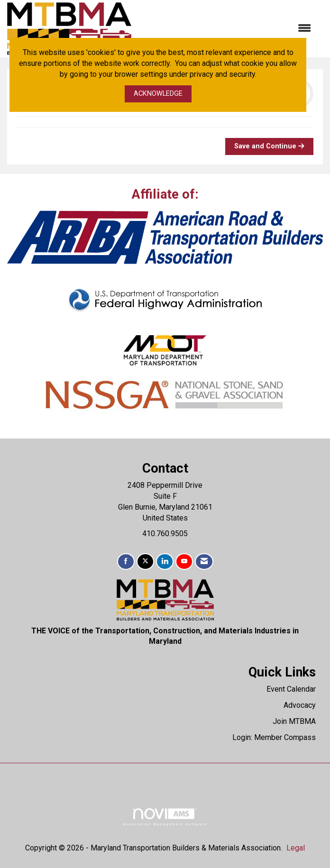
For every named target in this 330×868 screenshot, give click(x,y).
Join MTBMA (294, 721)
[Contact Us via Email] (204, 562)
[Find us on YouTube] (184, 562)
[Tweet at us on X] (145, 562)
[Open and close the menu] (226, 29)
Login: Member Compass (274, 737)
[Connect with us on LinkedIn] (165, 562)
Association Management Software (165, 817)
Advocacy (300, 705)
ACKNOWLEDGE (158, 94)
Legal (296, 848)
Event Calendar (291, 689)
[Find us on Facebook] (126, 562)
